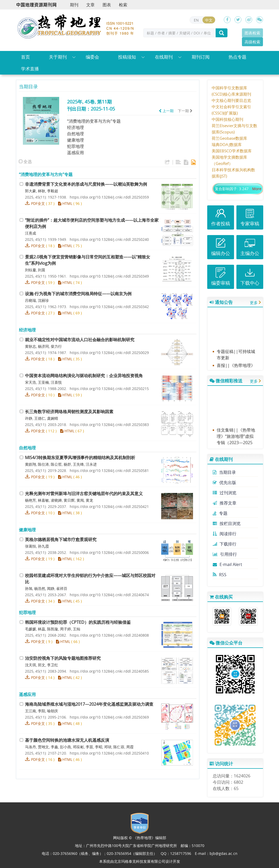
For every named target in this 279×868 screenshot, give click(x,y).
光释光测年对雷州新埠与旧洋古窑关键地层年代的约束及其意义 (84, 493)
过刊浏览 (225, 493)
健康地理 (75, 140)
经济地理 (75, 127)
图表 (107, 5)
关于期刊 (58, 57)
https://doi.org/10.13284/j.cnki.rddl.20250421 (109, 506)
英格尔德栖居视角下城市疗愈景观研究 (61, 539)
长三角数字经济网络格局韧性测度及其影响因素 (69, 412)
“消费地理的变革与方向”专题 (94, 121)
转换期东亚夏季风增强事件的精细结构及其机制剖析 (80, 458)
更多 (254, 303)
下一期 (185, 111)
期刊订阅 (201, 57)
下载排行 (225, 544)
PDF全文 (38, 203)
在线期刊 (164, 57)
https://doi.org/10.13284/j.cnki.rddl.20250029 (109, 353)
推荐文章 (225, 503)
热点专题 (237, 57)
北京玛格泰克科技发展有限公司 (140, 861)
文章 (90, 5)
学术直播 (30, 69)
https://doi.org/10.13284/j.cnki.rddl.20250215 (109, 389)
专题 (220, 513)
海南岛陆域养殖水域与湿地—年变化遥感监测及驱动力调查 (89, 704)
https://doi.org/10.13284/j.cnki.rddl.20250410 (109, 753)
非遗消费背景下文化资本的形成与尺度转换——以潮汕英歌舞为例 (86, 184)
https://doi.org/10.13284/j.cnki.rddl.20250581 (109, 471)
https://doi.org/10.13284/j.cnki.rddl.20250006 (109, 552)
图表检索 (252, 33)
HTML (65, 203)
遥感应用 (75, 153)
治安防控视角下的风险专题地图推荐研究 (63, 658)
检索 (123, 5)
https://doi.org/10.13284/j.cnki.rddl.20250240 (109, 239)
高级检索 (252, 42)
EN (196, 20)
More (257, 189)
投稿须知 (127, 57)
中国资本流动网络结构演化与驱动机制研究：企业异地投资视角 (84, 376)
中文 (209, 20)
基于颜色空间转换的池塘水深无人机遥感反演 (67, 740)
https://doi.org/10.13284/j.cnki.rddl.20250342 (109, 307)
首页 (26, 57)
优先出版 (224, 482)
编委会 (92, 57)
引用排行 (225, 554)
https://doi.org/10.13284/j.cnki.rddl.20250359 (109, 197)
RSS (220, 575)
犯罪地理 (75, 146)
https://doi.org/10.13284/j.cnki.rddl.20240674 (109, 595)
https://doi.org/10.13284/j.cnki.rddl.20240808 (109, 635)
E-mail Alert (227, 564)
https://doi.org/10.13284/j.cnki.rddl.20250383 (109, 425)
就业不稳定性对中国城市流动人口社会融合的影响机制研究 (80, 340)
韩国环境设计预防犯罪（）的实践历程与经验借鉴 (78, 622)
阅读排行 (225, 534)
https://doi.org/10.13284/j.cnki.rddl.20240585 (109, 671)
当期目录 (224, 472)
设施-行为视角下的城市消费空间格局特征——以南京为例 (78, 294)
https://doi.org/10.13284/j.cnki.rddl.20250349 (109, 276)
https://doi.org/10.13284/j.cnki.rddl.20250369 (109, 717)
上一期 (166, 111)
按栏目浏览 (227, 523)
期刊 (74, 5)
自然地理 (75, 134)
